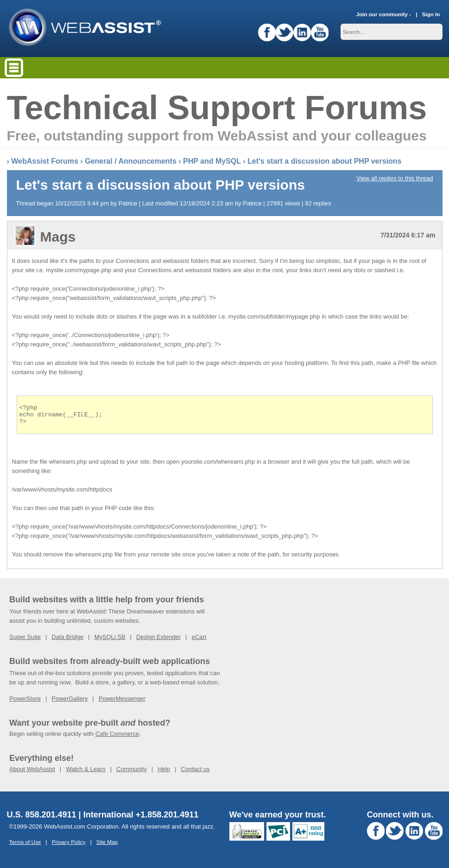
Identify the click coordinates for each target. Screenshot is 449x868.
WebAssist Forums (45, 161)
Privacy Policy (69, 846)
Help (164, 773)
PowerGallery (70, 703)
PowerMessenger (122, 703)
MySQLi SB (110, 641)
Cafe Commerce (117, 738)
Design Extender (158, 641)
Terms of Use (25, 846)
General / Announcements (131, 161)
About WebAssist (32, 773)
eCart (199, 641)
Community (132, 773)
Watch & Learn (86, 773)
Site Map (107, 846)
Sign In (431, 14)
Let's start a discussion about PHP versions (325, 161)
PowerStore (25, 703)
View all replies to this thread (395, 178)
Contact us (195, 773)
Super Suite (25, 641)
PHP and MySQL (212, 161)
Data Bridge (67, 641)
